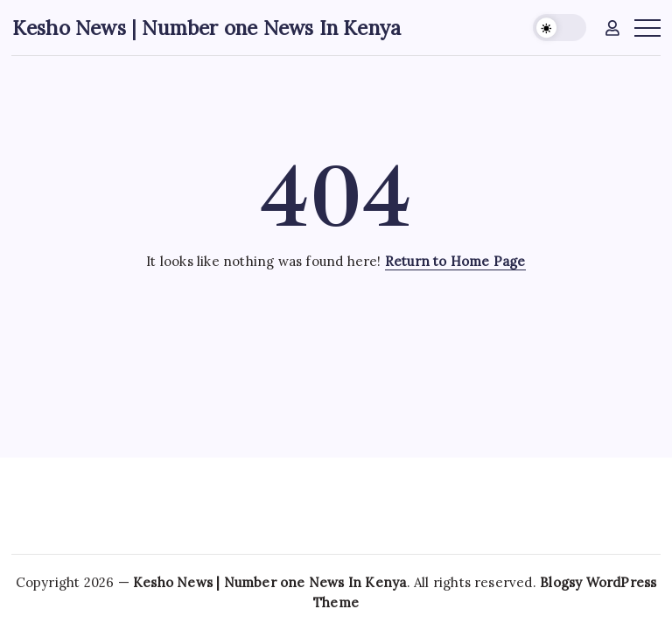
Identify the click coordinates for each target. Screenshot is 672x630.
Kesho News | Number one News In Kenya (206, 28)
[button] (560, 28)
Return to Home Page (455, 261)
